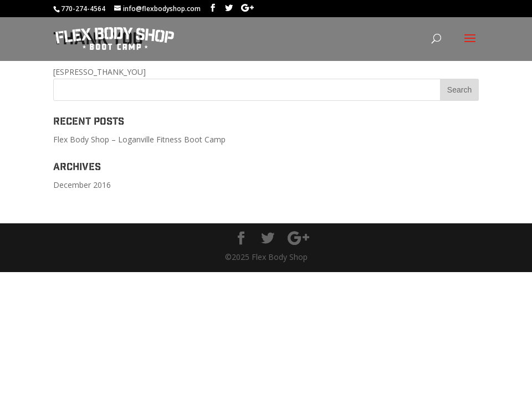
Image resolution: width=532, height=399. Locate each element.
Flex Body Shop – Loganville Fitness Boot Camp (139, 139)
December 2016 (82, 185)
